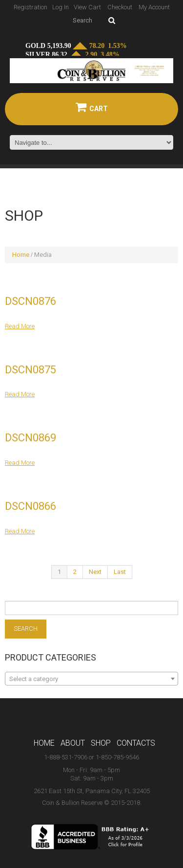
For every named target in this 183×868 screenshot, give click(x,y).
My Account (154, 7)
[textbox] (91, 679)
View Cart (87, 7)
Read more (20, 326)
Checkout (120, 7)
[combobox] (91, 679)
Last (120, 572)
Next (95, 572)
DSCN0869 (30, 438)
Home (21, 255)
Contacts (136, 743)
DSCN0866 (30, 506)
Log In (61, 7)
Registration (30, 7)
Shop (101, 743)
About (73, 743)
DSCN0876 (30, 301)
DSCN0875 (30, 370)
